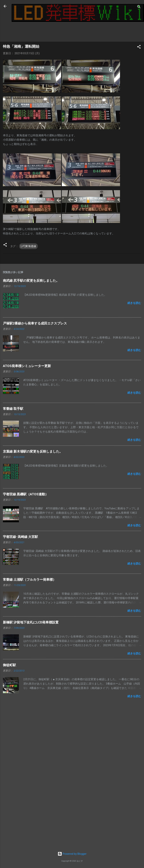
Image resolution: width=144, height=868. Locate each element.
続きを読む (134, 303)
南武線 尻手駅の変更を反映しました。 (31, 281)
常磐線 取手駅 (13, 409)
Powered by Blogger (72, 854)
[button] (139, 47)
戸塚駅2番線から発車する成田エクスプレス (35, 323)
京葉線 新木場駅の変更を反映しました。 (33, 451)
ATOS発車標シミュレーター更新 (27, 366)
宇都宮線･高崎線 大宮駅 (20, 537)
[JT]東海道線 (28, 246)
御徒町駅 (9, 665)
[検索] (139, 7)
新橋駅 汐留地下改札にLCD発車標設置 (31, 622)
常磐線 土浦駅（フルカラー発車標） (29, 579)
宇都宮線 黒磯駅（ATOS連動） (26, 494)
